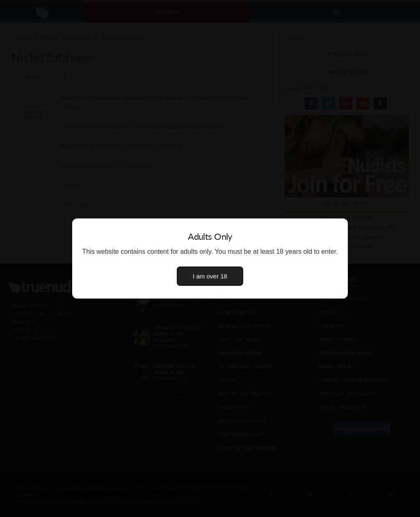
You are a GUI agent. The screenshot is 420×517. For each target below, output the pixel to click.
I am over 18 (210, 276)
